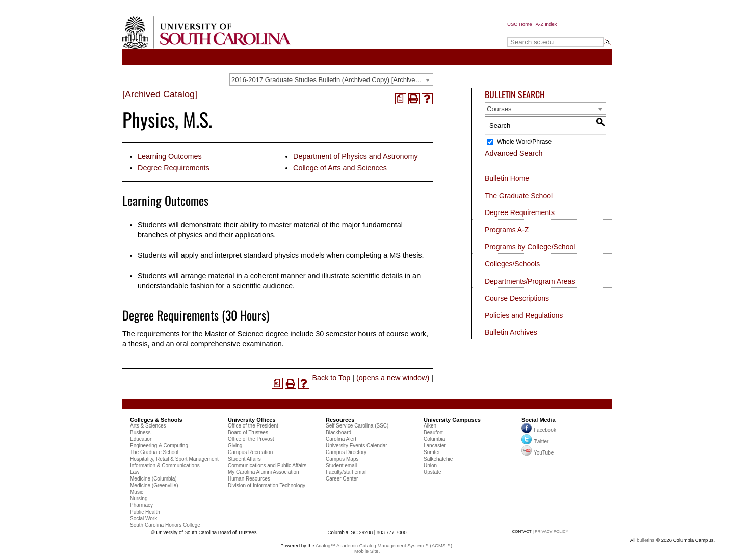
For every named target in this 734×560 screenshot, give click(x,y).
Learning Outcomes (170, 156)
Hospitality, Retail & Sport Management (174, 459)
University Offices (252, 420)
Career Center (342, 479)
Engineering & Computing (159, 446)
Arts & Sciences (148, 426)
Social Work (143, 518)
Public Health (145, 512)
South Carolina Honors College (165, 525)
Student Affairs (244, 459)
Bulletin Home (507, 178)
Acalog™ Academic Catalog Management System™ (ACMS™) (384, 545)
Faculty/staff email (346, 472)
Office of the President (253, 426)
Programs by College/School (530, 247)
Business (140, 432)
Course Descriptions (517, 298)
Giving (235, 446)
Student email (341, 465)
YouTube (538, 453)
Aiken (430, 426)
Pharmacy (141, 505)
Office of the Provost (251, 439)
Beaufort (433, 432)
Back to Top (331, 378)
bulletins (646, 540)
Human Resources (249, 479)
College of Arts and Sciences (340, 168)
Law (135, 472)
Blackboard (338, 432)
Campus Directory (346, 452)
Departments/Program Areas (530, 281)
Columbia (434, 439)
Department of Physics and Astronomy (356, 156)
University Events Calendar (357, 446)
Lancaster (435, 446)
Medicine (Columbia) (153, 479)
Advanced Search (514, 153)
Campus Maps (342, 459)
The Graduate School (519, 196)
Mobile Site (366, 551)
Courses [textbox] (499, 109)
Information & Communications (165, 465)
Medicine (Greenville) (154, 485)
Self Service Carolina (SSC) (357, 426)
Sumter (432, 452)
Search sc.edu (533, 32)
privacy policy (552, 532)
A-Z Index (546, 24)
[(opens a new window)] (401, 99)
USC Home (520, 24)
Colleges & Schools (156, 420)
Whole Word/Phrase (524, 142)
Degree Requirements (174, 168)
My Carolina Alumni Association (264, 472)
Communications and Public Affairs (267, 465)
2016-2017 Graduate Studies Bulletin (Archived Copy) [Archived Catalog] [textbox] (332, 80)
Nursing (139, 499)
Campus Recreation (250, 452)
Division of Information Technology (267, 485)
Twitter (535, 442)
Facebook (545, 430)
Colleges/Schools (512, 264)
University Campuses (452, 420)
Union (430, 465)
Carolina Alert (341, 439)
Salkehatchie (438, 459)
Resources (340, 420)
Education (141, 439)
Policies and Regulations (524, 315)
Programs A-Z (507, 230)
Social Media (539, 420)
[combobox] (331, 79)
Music (137, 492)
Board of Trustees (248, 432)
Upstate (432, 472)
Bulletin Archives (511, 332)
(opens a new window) (393, 378)
